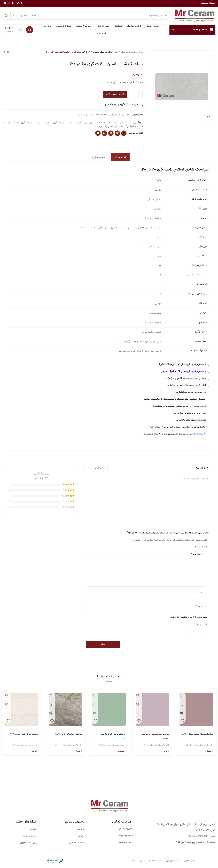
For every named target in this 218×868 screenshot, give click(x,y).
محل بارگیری (201, 332)
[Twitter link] (18, 3)
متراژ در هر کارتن (199, 266)
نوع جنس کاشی (199, 199)
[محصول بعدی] (4, 52)
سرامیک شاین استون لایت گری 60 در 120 (32, 123)
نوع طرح (203, 218)
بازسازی (133, 123)
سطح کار (202, 256)
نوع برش (203, 247)
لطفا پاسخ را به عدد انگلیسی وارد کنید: (188, 617)
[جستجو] (86, 16)
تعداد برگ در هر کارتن (196, 275)
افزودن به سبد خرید (115, 94)
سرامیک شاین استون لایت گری (68, 123)
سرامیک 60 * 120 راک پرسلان (99, 123)
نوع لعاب (202, 237)
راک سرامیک (121, 123)
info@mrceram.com (198, 836)
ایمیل (199, 606)
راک (116, 52)
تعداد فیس (201, 284)
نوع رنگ (203, 303)
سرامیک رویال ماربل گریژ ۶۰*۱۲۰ (67, 734)
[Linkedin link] (9, 3)
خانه (140, 52)
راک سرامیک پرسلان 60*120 (100, 52)
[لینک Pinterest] (13, 3)
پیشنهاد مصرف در (198, 351)
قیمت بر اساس (199, 190)
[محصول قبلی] (11, 52)
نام (201, 593)
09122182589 (203, 830)
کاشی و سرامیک (128, 52)
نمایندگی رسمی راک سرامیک (109, 127)
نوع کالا (203, 209)
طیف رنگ (202, 313)
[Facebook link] (22, 3)
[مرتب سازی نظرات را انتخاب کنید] (96, 468)
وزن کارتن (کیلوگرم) (197, 294)
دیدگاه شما (197, 554)
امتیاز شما (201, 547)
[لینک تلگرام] (5, 3)
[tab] (120, 157)
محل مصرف (201, 228)
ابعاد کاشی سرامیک (197, 180)
